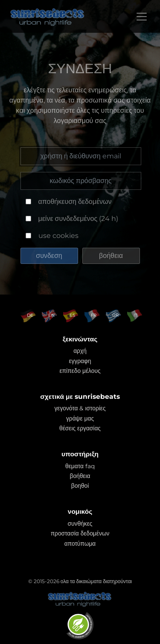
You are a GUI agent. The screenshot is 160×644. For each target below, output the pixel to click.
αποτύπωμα (80, 544)
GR (115, 315)
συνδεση (49, 256)
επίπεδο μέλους (80, 371)
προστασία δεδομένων (80, 533)
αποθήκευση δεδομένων (75, 202)
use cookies (58, 236)
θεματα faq (80, 466)
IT (135, 315)
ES (72, 315)
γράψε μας (80, 418)
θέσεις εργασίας (80, 428)
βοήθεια (111, 256)
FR (94, 315)
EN (51, 315)
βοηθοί (80, 486)
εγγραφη (80, 361)
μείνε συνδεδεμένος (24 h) (79, 219)
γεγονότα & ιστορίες (80, 408)
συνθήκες (80, 524)
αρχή (80, 351)
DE (30, 315)
